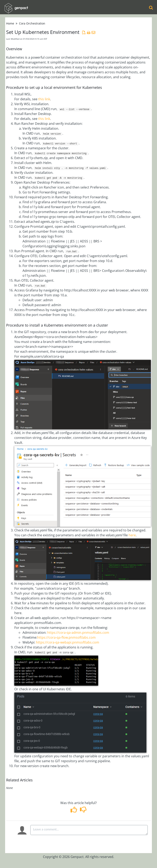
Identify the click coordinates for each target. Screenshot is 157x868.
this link (44, 99)
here (132, 535)
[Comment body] (89, 830)
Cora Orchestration (32, 23)
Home (10, 23)
